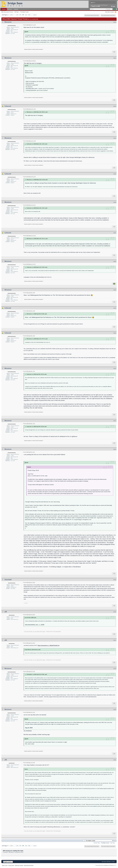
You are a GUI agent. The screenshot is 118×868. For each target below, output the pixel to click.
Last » (35, 15)
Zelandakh (8, 580)
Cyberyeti (8, 106)
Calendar (16, 9)
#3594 (115, 449)
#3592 (115, 369)
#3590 (115, 308)
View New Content (109, 12)
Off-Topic (17, 12)
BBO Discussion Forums (7, 12)
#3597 (115, 640)
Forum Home (11, 865)
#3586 (115, 202)
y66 (6, 612)
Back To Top (5, 865)
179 (20, 15)
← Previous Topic (96, 843)
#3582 (115, 58)
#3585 (115, 174)
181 (26, 15)
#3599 (115, 710)
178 (17, 15)
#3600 (115, 760)
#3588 (115, 262)
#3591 (115, 333)
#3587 (115, 233)
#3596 (115, 612)
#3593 (115, 421)
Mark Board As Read (29, 865)
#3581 (115, 22)
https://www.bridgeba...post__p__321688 (35, 625)
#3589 (115, 290)
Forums (4, 9)
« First (11, 15)
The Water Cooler (24, 12)
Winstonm (8, 22)
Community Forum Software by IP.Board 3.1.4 (106, 865)
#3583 (115, 106)
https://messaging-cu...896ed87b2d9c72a (49, 645)
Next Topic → (113, 843)
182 (29, 15)
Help (113, 6)
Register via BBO (96, 6)
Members (10, 9)
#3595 (115, 580)
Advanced (116, 9)
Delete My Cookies (19, 865)
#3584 (115, 138)
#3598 (115, 669)
